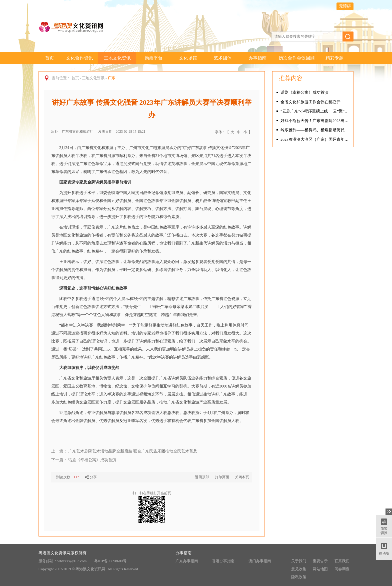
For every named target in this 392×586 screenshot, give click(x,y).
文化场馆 (188, 58)
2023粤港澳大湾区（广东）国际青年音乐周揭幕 (316, 139)
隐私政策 (299, 577)
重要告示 (320, 561)
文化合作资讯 (79, 58)
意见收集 (299, 569)
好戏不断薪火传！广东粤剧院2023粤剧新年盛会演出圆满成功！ (316, 121)
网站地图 (320, 569)
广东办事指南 (187, 561)
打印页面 (222, 477)
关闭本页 (242, 477)
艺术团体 (223, 58)
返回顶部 (202, 477)
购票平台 (153, 58)
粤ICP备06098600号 (110, 561)
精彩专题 (334, 58)
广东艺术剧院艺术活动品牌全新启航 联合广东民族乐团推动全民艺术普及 (133, 451)
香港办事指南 (223, 561)
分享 (91, 477)
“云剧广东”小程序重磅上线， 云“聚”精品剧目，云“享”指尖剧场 (316, 111)
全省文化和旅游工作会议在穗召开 (310, 102)
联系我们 (342, 561)
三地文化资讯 (117, 58)
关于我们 (299, 561)
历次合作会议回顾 (297, 58)
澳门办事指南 (260, 561)
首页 (49, 58)
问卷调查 (342, 569)
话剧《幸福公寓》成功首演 (92, 460)
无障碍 (345, 6)
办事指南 (257, 58)
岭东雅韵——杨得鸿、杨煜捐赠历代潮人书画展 (316, 130)
